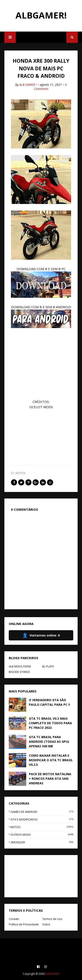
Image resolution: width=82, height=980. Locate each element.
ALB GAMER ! (28, 85)
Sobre (46, 924)
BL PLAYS (48, 666)
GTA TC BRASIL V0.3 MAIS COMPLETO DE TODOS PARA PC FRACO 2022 (50, 723)
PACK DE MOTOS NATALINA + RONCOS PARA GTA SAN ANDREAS (50, 779)
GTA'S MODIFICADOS (42, 819)
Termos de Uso (52, 919)
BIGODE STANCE (19, 672)
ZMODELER (42, 842)
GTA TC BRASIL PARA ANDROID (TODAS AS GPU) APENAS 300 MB (49, 742)
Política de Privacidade (24, 924)
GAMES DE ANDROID (42, 812)
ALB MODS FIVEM (20, 666)
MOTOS (20, 473)
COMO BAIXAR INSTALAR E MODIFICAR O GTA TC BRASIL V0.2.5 (51, 760)
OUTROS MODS (42, 835)
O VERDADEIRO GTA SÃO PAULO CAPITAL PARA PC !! (49, 702)
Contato (14, 919)
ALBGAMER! (41, 15)
